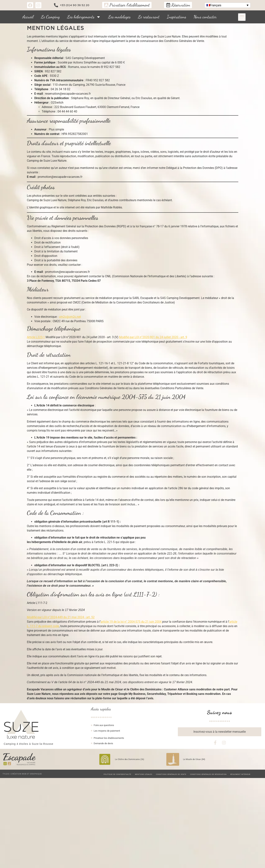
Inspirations (177, 17)
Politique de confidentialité (117, 774)
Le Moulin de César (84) (194, 759)
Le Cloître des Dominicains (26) (130, 759)
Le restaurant (149, 17)
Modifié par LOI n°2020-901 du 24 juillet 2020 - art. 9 (153, 337)
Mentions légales (144, 774)
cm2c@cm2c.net (70, 317)
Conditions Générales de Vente (171, 774)
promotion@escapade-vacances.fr (60, 177)
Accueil (28, 17)
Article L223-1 (36, 337)
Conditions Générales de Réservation (208, 774)
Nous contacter (205, 17)
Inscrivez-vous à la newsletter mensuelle (220, 732)
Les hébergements (84, 17)
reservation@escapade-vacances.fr (68, 94)
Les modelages (119, 17)
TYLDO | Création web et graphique (22, 774)
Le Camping (50, 17)
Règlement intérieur (240, 774)
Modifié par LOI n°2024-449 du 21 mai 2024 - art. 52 (61, 617)
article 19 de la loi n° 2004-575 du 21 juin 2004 (131, 622)
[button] (228, 5)
